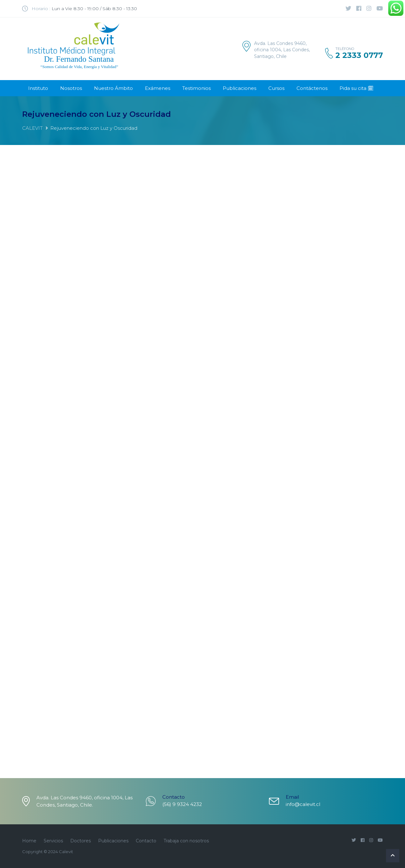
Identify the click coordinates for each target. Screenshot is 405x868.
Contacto (146, 841)
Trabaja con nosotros (186, 841)
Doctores (81, 841)
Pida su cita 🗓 (357, 88)
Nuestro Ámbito (113, 88)
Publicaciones (240, 88)
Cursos (276, 88)
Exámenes (158, 88)
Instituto (38, 88)
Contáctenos (312, 88)
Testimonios (196, 88)
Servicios (53, 841)
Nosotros (71, 88)
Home (29, 841)
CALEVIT (32, 128)
